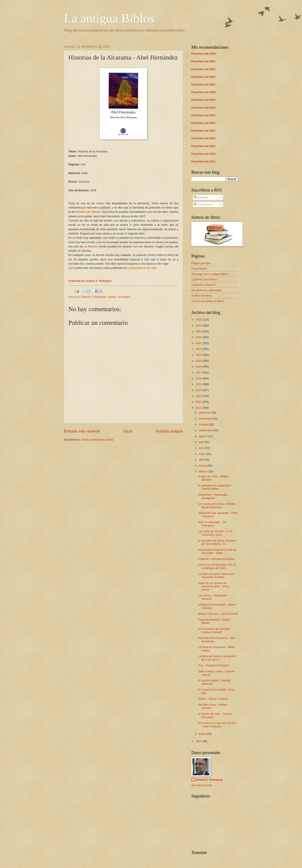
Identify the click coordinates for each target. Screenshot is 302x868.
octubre (204, 425)
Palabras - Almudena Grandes (216, 559)
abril (202, 460)
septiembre (206, 430)
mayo (203, 454)
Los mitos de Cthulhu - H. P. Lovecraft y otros (215, 533)
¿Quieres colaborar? (204, 285)
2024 (199, 331)
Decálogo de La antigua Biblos (210, 274)
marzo (203, 466)
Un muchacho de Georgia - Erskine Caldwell (215, 630)
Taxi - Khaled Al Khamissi (214, 665)
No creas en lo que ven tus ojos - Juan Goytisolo (217, 725)
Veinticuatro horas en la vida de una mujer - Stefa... (217, 551)
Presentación (199, 269)
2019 (199, 361)
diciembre (205, 413)
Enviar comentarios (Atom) (97, 440)
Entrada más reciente (82, 431)
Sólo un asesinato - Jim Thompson (212, 524)
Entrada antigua (169, 431)
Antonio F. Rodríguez (94, 297)
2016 (199, 378)
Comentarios (203, 204)
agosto (203, 436)
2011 (199, 408)
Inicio (128, 431)
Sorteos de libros (202, 296)
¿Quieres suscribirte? (204, 279)
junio (202, 448)
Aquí (71, 268)
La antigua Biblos (109, 18)
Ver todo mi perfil (202, 785)
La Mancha (91, 246)
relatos (112, 297)
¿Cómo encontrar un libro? (208, 301)
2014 (199, 390)
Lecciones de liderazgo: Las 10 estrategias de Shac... (217, 566)
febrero (203, 472)
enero (203, 734)
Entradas (201, 197)
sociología (124, 297)
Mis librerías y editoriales (206, 290)
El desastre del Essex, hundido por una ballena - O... (217, 542)
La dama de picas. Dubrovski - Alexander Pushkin (217, 576)
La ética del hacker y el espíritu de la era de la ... (217, 658)
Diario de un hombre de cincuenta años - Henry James (214, 586)
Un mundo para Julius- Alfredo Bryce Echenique (217, 505)
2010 (199, 741)
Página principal (201, 263)
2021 (199, 349)
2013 (199, 396)
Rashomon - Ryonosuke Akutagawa (213, 496)
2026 (199, 320)
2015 (199, 384)
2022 (199, 343)
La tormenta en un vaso (142, 268)
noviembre (206, 419)
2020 (199, 355)
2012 (199, 402)
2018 (199, 367)
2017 (199, 372)
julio (202, 442)
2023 (199, 337)
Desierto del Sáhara (88, 212)
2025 (199, 325)
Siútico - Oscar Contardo (213, 699)
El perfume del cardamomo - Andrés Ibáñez (215, 487)
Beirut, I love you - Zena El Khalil (218, 614)
